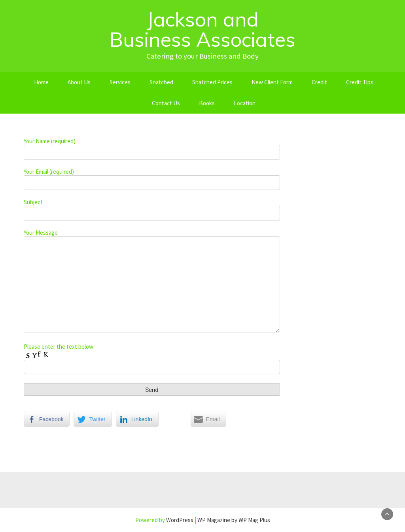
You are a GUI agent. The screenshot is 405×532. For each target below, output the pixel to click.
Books (207, 103)
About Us (79, 82)
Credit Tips (360, 82)
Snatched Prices (212, 82)
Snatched (161, 82)
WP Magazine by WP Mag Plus (234, 520)
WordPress (180, 520)
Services (120, 82)
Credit (319, 82)
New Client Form (272, 82)
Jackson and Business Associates (202, 29)
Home (41, 82)
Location (245, 103)
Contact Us (166, 103)
